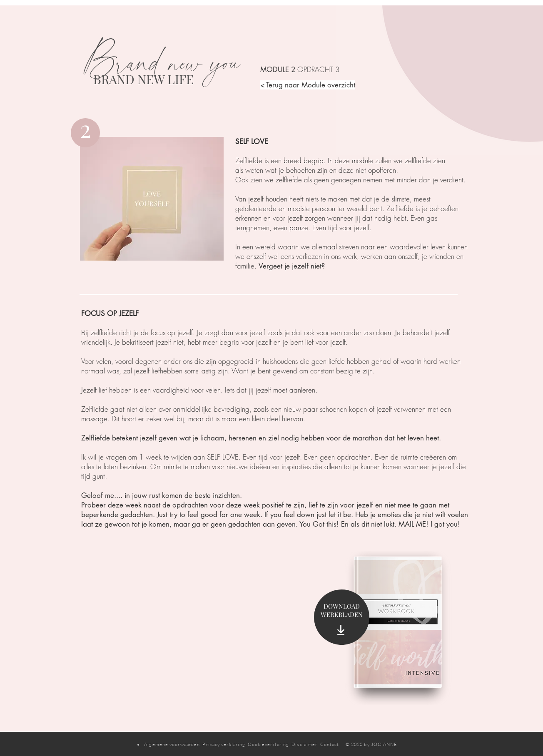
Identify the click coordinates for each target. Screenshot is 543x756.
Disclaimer (304, 744)
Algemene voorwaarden (172, 744)
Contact (333, 744)
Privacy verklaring (224, 744)
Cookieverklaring (268, 744)
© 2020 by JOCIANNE (372, 744)
